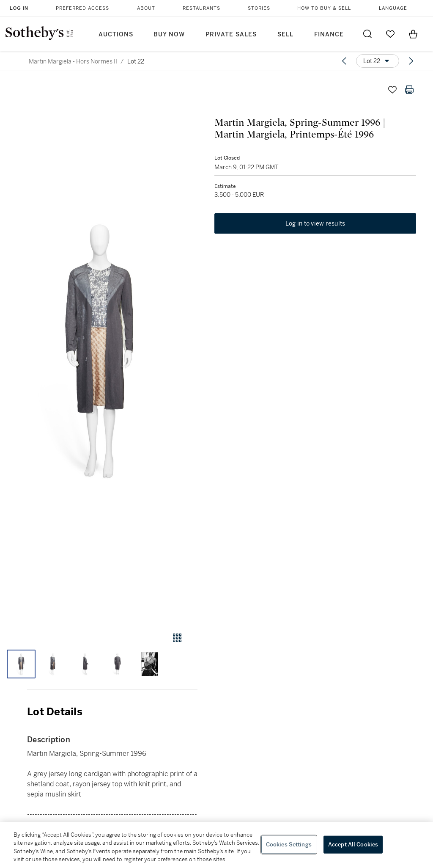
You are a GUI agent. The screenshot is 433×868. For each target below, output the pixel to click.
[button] (99, 349)
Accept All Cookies (353, 845)
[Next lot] (411, 61)
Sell (285, 34)
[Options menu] (378, 61)
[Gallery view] (177, 638)
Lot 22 (136, 61)
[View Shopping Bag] (413, 34)
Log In (19, 8)
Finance (329, 34)
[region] (216, 845)
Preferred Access (82, 8)
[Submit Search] (367, 34)
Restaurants (201, 8)
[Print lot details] (409, 90)
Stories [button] (259, 8)
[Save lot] (392, 90)
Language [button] (393, 8)
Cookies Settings (289, 845)
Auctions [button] (116, 34)
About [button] (146, 8)
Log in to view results (315, 223)
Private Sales (231, 34)
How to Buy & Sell (324, 8)
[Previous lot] (344, 61)
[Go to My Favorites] (390, 34)
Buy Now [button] (169, 34)
